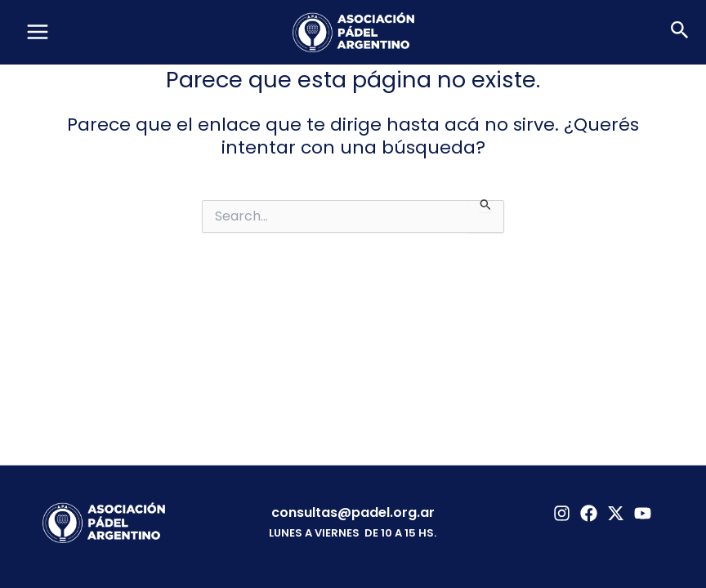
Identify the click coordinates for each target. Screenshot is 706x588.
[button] (680, 32)
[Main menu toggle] (38, 32)
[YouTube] (643, 513)
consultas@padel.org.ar (353, 512)
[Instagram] (562, 513)
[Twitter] (616, 513)
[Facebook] (589, 513)
